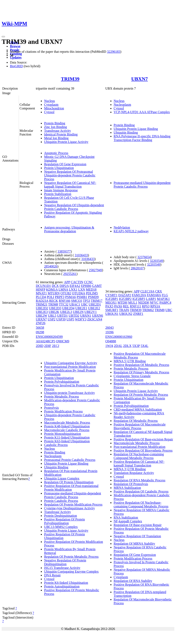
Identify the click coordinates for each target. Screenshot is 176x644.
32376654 (144, 257)
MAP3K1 (163, 299)
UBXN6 (97, 316)
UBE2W (42, 316)
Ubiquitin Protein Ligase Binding (136, 129)
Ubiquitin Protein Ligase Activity (66, 142)
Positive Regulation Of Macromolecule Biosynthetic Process (140, 426)
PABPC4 (165, 303)
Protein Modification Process (63, 411)
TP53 (86, 301)
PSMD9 (93, 297)
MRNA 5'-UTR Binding (130, 361)
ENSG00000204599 (49, 337)
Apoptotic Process (56, 153)
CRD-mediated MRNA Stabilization (138, 410)
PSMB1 (82, 297)
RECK (54, 301)
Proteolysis (51, 408)
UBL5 (52, 316)
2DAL (118, 346)
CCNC (89, 282)
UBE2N (78, 312)
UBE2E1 (81, 308)
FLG (165, 295)
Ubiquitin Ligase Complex (62, 478)
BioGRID (16, 66)
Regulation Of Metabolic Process (136, 421)
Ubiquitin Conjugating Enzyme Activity (71, 363)
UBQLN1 (112, 314)
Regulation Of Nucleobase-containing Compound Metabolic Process (139, 456)
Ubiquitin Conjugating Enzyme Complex (71, 571)
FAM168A (154, 295)
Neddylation (122, 227)
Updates (16, 57)
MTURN (54, 293)
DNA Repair (52, 575)
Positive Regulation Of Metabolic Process (141, 365)
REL (126, 306)
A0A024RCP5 (45, 341)
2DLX (127, 346)
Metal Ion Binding (56, 138)
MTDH (122, 303)
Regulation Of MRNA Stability (134, 544)
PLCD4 (41, 297)
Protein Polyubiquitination (62, 382)
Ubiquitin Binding (126, 133)
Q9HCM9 (63, 341)
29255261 (70, 274)
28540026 (51, 266)
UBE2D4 (68, 308)
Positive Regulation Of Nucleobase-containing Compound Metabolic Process (141, 504)
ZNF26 (41, 323)
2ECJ (56, 346)
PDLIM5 (92, 293)
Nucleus (49, 101)
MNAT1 (41, 293)
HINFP (41, 290)
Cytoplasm (51, 105)
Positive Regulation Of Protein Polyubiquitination (64, 521)
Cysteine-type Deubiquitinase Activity (69, 508)
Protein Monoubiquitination (63, 434)
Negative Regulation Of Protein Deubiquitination (65, 562)
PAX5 (109, 306)
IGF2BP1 (112, 299)
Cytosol (49, 112)
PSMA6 (71, 297)
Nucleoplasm (122, 105)
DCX (55, 286)
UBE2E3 (42, 312)
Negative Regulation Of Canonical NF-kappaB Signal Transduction (70, 185)
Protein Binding (55, 123)
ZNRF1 (138, 314)
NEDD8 (143, 303)
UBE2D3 (55, 308)
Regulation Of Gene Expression (65, 164)
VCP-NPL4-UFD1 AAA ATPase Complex (142, 112)
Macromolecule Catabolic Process (67, 430)
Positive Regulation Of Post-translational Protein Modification (71, 488)
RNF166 (64, 301)
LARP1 (151, 299)
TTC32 (64, 304)
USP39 (61, 319)
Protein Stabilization (58, 194)
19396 (110, 332)
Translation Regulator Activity (134, 473)
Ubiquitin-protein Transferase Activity (69, 393)
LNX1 (73, 290)
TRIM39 (70, 79)
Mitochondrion (54, 108)
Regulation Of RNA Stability (133, 581)
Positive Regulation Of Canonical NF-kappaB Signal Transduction (139, 464)
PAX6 (118, 306)
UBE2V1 (91, 312)
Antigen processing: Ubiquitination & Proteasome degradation (69, 229)
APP (67, 282)
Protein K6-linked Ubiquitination (66, 583)
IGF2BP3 (139, 299)
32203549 (157, 261)
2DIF (48, 346)
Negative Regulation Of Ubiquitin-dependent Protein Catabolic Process (74, 207)
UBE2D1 (95, 304)
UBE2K (54, 312)
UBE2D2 (42, 308)
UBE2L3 (66, 312)
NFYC (154, 303)
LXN (82, 290)
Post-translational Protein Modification (70, 367)
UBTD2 (74, 316)
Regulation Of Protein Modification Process (73, 504)
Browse (15, 46)
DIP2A (64, 286)
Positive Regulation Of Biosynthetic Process (143, 450)
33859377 (64, 251)
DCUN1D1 (43, 286)
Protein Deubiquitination (61, 516)
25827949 (95, 270)
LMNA (63, 290)
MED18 (91, 290)
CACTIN (77, 282)
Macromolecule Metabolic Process (67, 423)
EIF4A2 (75, 286)
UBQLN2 (126, 314)
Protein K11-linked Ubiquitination (67, 437)
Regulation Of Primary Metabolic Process (141, 372)
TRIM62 (148, 310)
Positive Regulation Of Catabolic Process (141, 491)
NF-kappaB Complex (128, 521)
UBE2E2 (94, 308)
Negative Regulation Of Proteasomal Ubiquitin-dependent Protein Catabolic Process (70, 175)
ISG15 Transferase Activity (62, 568)
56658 (40, 328)
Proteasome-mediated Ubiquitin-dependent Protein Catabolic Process (142, 185)
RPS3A (155, 306)
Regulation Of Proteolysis (131, 484)
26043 (110, 328)
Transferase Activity (58, 131)
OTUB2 (66, 293)
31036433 (81, 255)
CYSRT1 (112, 295)
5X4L (144, 346)
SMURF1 (112, 310)
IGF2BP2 (125, 299)
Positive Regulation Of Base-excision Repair (143, 439)
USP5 (70, 319)
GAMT (97, 286)
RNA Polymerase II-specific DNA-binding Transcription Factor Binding (142, 138)
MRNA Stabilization (127, 488)
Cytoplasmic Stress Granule (132, 376)
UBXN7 (140, 79)
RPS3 (146, 306)
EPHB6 (86, 286)
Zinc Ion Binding (55, 127)
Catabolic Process (56, 445)
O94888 (111, 341)
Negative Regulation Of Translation (137, 536)
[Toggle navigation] (3, 37)
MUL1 (133, 303)
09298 (40, 332)
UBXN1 (86, 316)
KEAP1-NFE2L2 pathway (131, 231)
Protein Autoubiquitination (62, 586)
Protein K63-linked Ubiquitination (67, 441)
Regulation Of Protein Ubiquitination (69, 482)
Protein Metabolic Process (61, 396)
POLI (51, 297)
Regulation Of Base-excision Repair (138, 525)
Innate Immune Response (61, 190)
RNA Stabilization (126, 517)
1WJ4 (109, 346)
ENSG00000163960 (119, 337)
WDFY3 (81, 319)
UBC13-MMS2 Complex (61, 527)
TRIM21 (42, 304)
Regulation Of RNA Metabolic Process (140, 480)
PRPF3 (60, 297)
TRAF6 (124, 310)
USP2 (51, 319)
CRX (159, 291)
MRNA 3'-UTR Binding (130, 469)
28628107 (137, 268)
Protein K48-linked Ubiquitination (67, 426)
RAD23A (42, 301)
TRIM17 (97, 301)
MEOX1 (111, 303)
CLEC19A (147, 291)
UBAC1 (75, 304)
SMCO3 (77, 301)
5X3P (136, 346)
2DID (40, 346)
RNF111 (135, 306)
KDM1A (52, 290)
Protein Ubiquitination (59, 168)
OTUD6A (79, 293)
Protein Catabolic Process (61, 501)
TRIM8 (53, 304)
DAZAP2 (125, 295)
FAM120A (139, 295)
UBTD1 (63, 316)
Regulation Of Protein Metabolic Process (71, 557)
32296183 (114, 52)
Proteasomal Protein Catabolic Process (70, 460)
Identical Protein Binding (61, 134)
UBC (84, 304)
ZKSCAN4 (95, 319)
